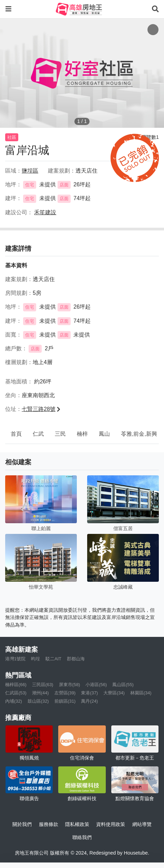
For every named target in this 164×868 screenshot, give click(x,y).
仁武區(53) (16, 693)
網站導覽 (142, 824)
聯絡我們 (82, 837)
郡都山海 (76, 659)
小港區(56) (96, 685)
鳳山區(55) (123, 685)
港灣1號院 (15, 659)
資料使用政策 (111, 824)
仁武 (38, 434)
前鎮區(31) (65, 701)
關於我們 (22, 824)
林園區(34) (141, 693)
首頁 (16, 434)
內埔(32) (14, 701)
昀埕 (35, 659)
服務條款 (49, 824)
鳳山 (104, 434)
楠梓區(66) (16, 685)
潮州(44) (40, 693)
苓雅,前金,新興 (139, 434)
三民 (60, 434)
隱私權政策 (77, 824)
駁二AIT (53, 659)
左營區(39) (65, 693)
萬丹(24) (89, 701)
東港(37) (89, 693)
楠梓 (82, 434)
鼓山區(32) (38, 701)
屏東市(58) (70, 685)
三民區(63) (43, 685)
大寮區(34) (114, 693)
